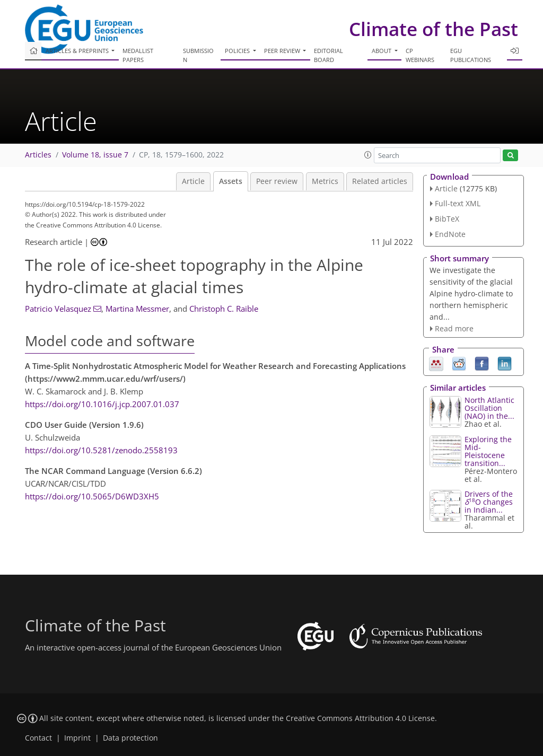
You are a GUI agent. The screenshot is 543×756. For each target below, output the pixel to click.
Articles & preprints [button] (78, 51)
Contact (38, 738)
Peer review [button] (283, 51)
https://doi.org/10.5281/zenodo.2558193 (101, 450)
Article (193, 181)
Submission (198, 55)
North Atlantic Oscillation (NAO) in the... (489, 408)
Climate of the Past (433, 29)
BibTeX (447, 219)
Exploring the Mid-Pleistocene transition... (488, 451)
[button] (368, 155)
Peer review (277, 181)
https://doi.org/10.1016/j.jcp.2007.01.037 (102, 404)
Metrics (325, 181)
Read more (454, 328)
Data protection (130, 738)
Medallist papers (138, 55)
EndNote (450, 234)
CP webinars (420, 55)
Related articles (380, 181)
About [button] (382, 51)
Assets (231, 181)
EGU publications (471, 55)
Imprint (77, 738)
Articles (38, 155)
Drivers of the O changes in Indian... (489, 502)
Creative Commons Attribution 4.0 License (360, 718)
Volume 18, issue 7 (95, 155)
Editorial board (329, 55)
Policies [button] (238, 51)
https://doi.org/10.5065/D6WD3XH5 (92, 496)
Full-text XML (458, 203)
